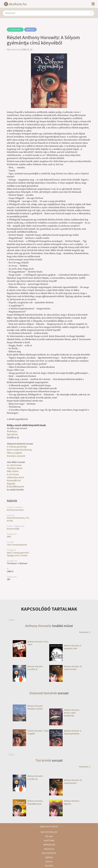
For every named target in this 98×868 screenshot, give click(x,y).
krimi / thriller (21, 555)
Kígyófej (11, 484)
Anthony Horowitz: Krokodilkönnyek (28, 802)
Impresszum (49, 845)
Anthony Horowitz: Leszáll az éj (28, 668)
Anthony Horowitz (15, 510)
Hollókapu (12, 431)
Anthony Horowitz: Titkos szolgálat (31, 732)
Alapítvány (49, 841)
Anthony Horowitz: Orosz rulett (31, 643)
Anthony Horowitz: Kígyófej (64, 802)
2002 (9, 537)
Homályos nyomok (16, 456)
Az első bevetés (14, 465)
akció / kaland (13, 553)
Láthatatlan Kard (15, 477)
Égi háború (12, 434)
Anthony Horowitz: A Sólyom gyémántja (65, 732)
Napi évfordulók (49, 832)
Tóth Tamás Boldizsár (17, 545)
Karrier (49, 857)
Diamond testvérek (16, 518)
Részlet (30, 30)
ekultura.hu (16, 49)
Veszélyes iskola (15, 468)
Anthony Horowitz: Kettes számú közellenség (64, 713)
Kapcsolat (49, 849)
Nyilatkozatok (49, 853)
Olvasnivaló (15, 30)
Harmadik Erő (14, 481)
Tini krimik (43, 760)
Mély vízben (13, 471)
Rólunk (49, 836)
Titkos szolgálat (14, 453)
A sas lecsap (13, 474)
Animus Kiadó (13, 529)
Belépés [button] (49, 866)
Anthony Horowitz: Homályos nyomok (28, 707)
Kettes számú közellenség (19, 450)
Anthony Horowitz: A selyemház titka (65, 647)
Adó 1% (49, 862)
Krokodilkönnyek (15, 487)
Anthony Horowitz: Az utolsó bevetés (66, 668)
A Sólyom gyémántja (17, 447)
